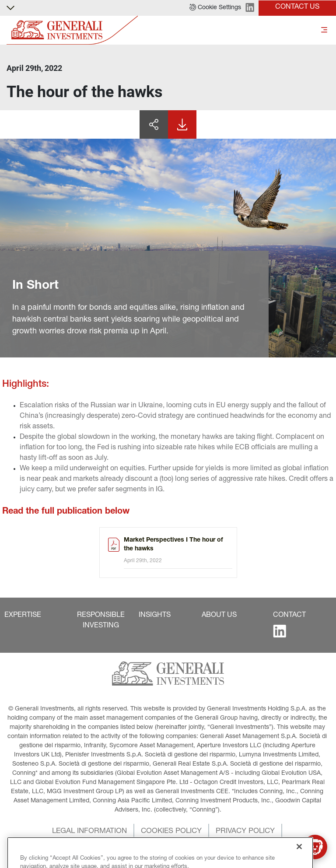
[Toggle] (324, 30)
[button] (215, 8)
